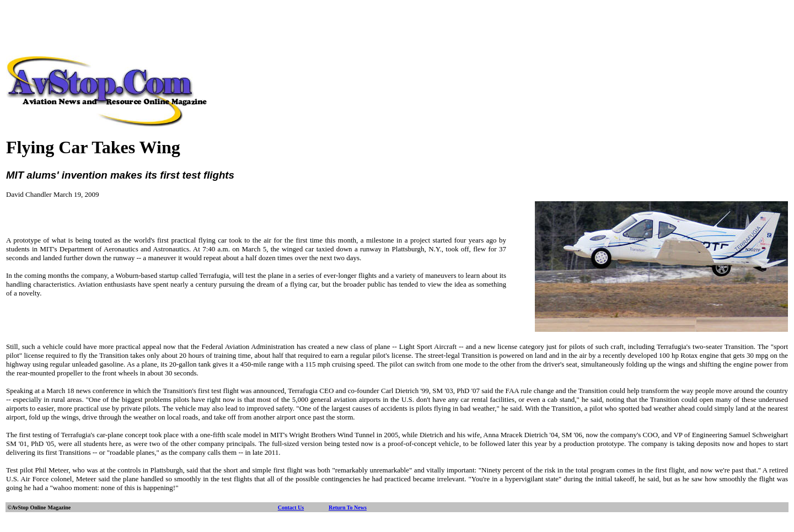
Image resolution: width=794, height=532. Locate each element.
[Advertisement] (397, 29)
